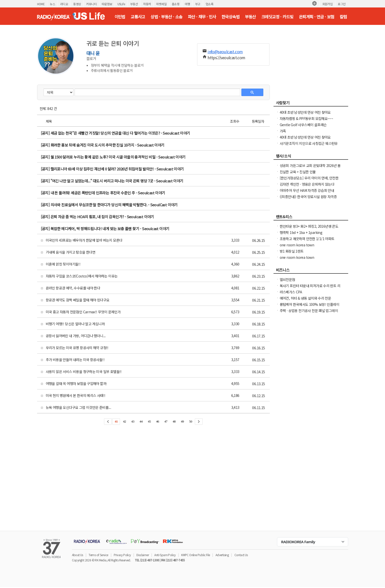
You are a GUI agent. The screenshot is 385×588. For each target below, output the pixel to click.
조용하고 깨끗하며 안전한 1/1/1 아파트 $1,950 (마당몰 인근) (307, 241)
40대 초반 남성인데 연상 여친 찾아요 (305, 112)
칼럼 (343, 17)
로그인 (342, 4)
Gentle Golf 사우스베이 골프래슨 (303, 125)
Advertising (222, 555)
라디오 (64, 4)
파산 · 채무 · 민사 (202, 17)
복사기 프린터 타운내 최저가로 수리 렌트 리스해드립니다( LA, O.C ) (310, 288)
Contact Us (241, 555)
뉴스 (52, 4)
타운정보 (107, 4)
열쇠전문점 (287, 279)
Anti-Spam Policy (165, 555)
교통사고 (138, 17)
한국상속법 (230, 17)
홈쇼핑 (176, 4)
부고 (198, 4)
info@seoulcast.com (225, 52)
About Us (78, 555)
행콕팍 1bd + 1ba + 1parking (301, 232)
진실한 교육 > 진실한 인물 (298, 172)
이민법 (120, 17)
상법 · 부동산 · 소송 (166, 17)
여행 (187, 4)
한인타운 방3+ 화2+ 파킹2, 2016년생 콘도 (309, 226)
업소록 (209, 4)
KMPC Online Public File (195, 555)
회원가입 (328, 4)
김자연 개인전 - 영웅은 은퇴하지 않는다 (307, 184)
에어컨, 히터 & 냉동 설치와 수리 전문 (305, 298)
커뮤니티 (91, 4)
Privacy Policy (122, 555)
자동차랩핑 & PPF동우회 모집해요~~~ (306, 118)
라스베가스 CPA (291, 292)
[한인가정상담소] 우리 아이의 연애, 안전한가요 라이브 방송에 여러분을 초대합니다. (309, 180)
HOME (41, 4)
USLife (121, 4)
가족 (283, 131)
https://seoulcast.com (226, 57)
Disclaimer (143, 555)
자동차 (147, 4)
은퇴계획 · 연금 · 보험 (317, 17)
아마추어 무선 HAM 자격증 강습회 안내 (307, 190)
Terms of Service (98, 555)
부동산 (134, 4)
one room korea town (297, 245)
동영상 (77, 4)
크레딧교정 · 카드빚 (277, 17)
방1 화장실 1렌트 (292, 251)
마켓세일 (161, 4)
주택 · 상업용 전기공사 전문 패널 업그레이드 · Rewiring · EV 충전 (309, 313)
